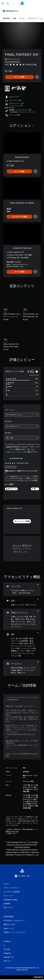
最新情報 (6, 18)
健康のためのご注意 (12, 831)
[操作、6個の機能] (22, 645)
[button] (16, 105)
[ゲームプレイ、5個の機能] (22, 668)
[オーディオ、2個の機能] (22, 602)
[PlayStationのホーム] (22, 3)
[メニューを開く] (3, 4)
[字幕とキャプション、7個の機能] (22, 619)
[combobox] (22, 415)
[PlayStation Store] (11, 11)
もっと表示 (9, 484)
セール (22, 18)
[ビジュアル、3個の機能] (22, 589)
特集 (15, 18)
